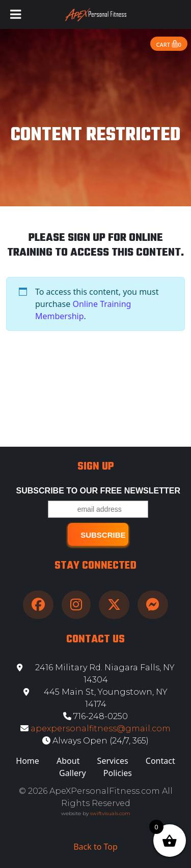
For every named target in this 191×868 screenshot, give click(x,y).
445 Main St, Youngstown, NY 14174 (95, 698)
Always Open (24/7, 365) (95, 741)
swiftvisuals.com (110, 813)
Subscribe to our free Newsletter (98, 491)
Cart (169, 44)
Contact (160, 761)
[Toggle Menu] (16, 14)
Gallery (73, 773)
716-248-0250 (95, 716)
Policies (118, 773)
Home (28, 761)
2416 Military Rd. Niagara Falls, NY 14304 (96, 674)
